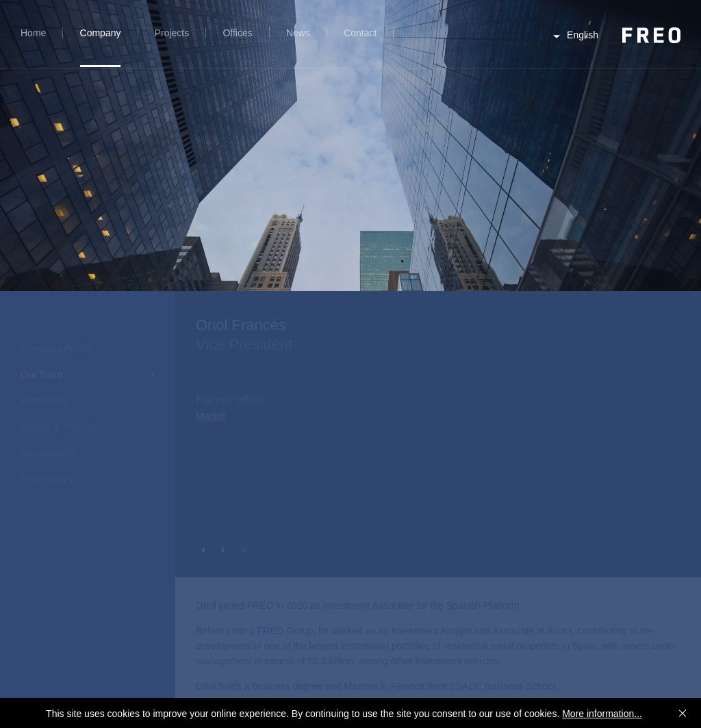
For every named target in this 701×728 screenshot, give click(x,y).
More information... (602, 714)
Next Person (223, 550)
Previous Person (203, 550)
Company (101, 33)
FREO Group (651, 35)
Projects (172, 33)
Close (244, 550)
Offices (237, 33)
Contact (360, 33)
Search (416, 41)
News (298, 33)
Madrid (211, 416)
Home (33, 33)
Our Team (41, 375)
